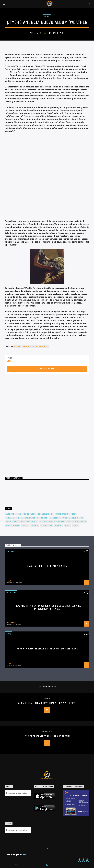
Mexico (44, 518)
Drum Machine (63, 514)
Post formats (12, 526)
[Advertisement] (23, 425)
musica (66, 518)
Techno (59, 526)
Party (70, 522)
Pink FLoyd (81, 522)
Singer (25, 526)
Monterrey (55, 518)
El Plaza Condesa (14, 518)
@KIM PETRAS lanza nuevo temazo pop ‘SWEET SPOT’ (48, 703)
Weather (43, 346)
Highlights (11, 593)
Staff (45, 33)
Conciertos (11, 551)
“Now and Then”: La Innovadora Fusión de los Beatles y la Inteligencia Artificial (48, 607)
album (17, 346)
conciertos (30, 514)
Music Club (78, 518)
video (34, 346)
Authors (10, 514)
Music (47, 17)
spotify (34, 526)
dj (52, 514)
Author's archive (47, 369)
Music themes (12, 522)
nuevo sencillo (57, 522)
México (43, 522)
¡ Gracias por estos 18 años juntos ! (48, 566)
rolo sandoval (12, 622)
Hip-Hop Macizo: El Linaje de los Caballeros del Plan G (48, 649)
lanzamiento (32, 518)
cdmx (19, 514)
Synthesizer (47, 526)
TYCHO (26, 346)
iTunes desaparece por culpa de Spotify (48, 736)
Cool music (43, 514)
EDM (74, 514)
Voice (75, 526)
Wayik (24, 855)
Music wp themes (29, 522)
